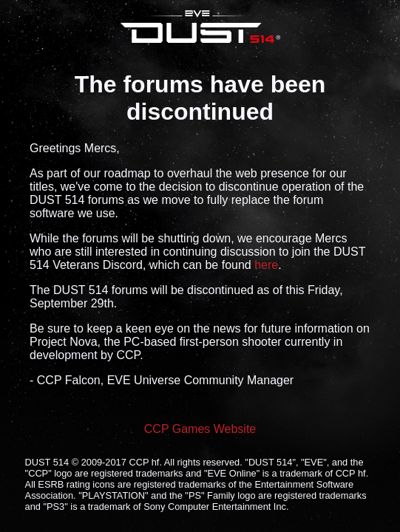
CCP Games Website (200, 429)
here (266, 265)
